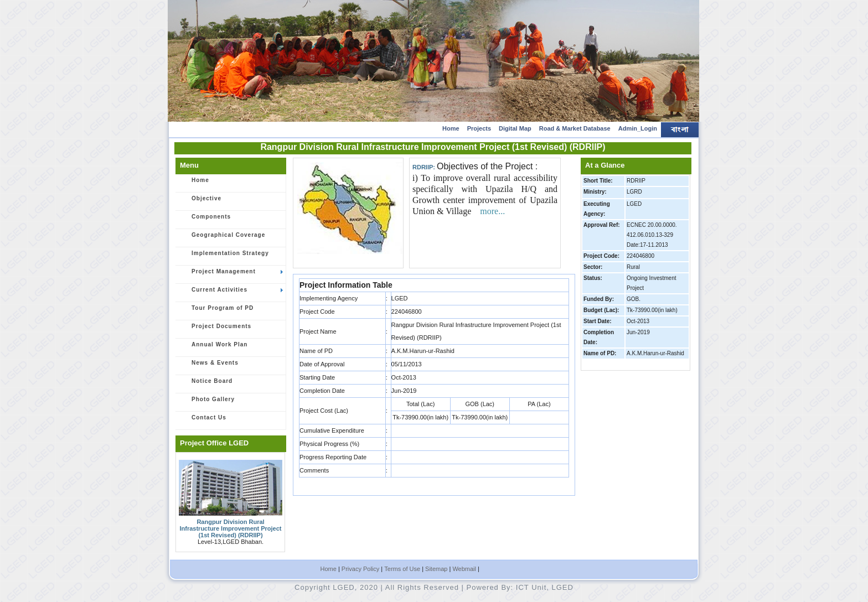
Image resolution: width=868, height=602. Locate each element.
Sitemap (436, 569)
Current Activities (231, 293)
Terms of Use (402, 569)
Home (451, 128)
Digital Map (515, 128)
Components (205, 220)
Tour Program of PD (216, 312)
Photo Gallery (207, 403)
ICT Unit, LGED (545, 587)
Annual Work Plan (213, 348)
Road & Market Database (575, 128)
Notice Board (206, 385)
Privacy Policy (360, 569)
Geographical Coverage (222, 238)
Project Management (231, 275)
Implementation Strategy (224, 257)
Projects (479, 128)
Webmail (464, 569)
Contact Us (203, 421)
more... (492, 211)
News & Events (209, 366)
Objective (200, 202)
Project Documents (215, 330)
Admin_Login (638, 128)
